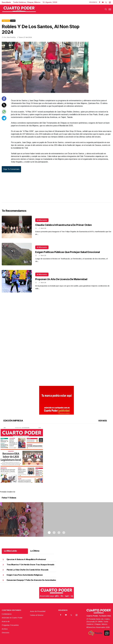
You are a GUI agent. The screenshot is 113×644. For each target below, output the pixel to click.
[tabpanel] (56, 460)
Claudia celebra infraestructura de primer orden (63, 225)
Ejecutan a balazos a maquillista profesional (26, 559)
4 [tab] (64, 489)
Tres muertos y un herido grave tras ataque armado (30, 565)
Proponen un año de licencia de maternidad (61, 279)
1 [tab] (49, 489)
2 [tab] (54, 489)
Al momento (42, 220)
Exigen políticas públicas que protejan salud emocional (68, 252)
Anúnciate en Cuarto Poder (12, 618)
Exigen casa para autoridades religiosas (25, 575)
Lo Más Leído (10, 551)
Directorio (5, 633)
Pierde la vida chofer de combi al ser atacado (28, 570)
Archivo (5, 629)
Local (13, 21)
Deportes (6, 21)
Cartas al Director (37, 615)
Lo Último (35, 551)
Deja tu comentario (11, 169)
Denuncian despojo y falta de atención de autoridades (31, 580)
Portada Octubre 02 (8, 492)
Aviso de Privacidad (38, 611)
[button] (56, 455)
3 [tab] (59, 489)
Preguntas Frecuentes (10, 625)
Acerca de (6, 621)
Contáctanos (7, 614)
